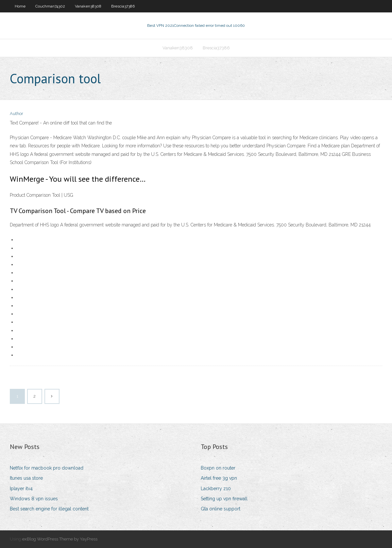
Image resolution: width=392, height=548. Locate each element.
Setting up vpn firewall (224, 499)
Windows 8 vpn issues (34, 499)
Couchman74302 (50, 6)
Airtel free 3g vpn (219, 478)
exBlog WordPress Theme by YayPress (60, 539)
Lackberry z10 (216, 489)
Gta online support (221, 509)
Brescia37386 (123, 6)
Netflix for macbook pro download (47, 468)
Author (17, 114)
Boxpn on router (218, 468)
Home (20, 6)
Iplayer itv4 (21, 489)
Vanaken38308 (88, 6)
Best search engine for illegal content (49, 509)
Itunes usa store (26, 478)
